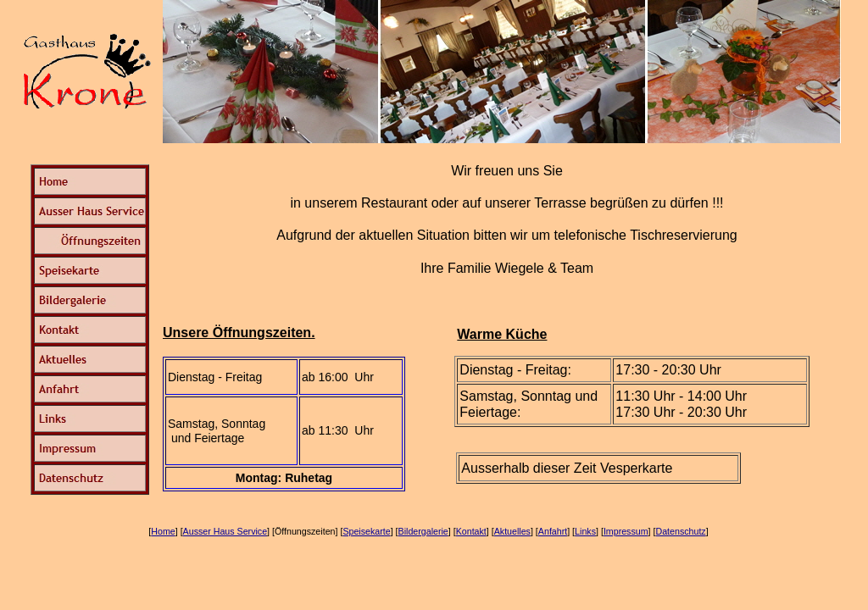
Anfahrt (553, 531)
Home (163, 531)
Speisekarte (366, 531)
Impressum (626, 531)
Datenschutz (680, 531)
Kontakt (471, 531)
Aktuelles (512, 531)
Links (585, 531)
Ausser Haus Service (225, 531)
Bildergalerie (423, 531)
